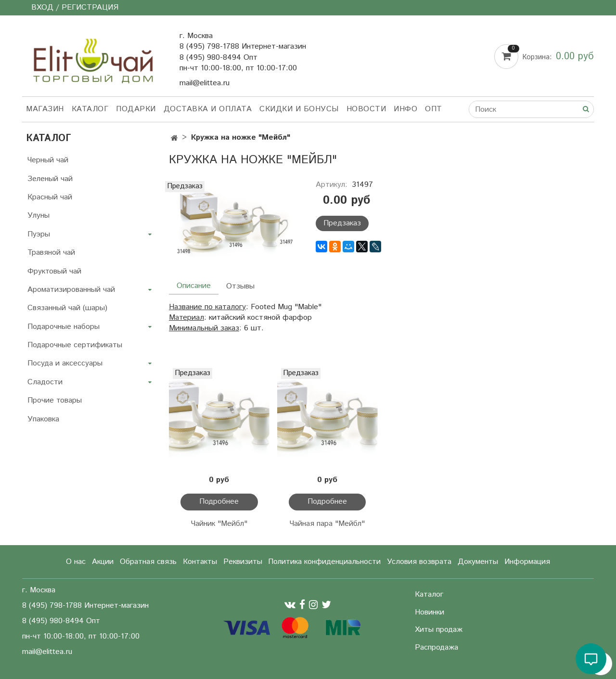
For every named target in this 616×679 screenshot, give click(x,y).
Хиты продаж (439, 630)
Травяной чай (51, 253)
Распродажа (436, 647)
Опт (434, 109)
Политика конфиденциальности (324, 562)
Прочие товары (55, 400)
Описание (194, 286)
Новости (366, 109)
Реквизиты (243, 562)
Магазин (45, 109)
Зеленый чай (50, 179)
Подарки (136, 109)
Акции (103, 562)
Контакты (200, 562)
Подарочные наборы (64, 327)
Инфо (405, 109)
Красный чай (50, 197)
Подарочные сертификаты (75, 345)
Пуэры (39, 234)
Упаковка (43, 419)
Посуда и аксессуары (65, 363)
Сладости (45, 382)
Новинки (430, 612)
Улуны (38, 215)
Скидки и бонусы (299, 109)
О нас (76, 562)
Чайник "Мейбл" (219, 524)
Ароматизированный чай (71, 290)
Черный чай (48, 160)
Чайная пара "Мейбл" (327, 524)
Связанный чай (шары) (67, 308)
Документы (478, 562)
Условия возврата (419, 562)
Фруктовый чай (54, 271)
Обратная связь (148, 562)
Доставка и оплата (208, 109)
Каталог (90, 109)
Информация (527, 562)
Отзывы (240, 286)
